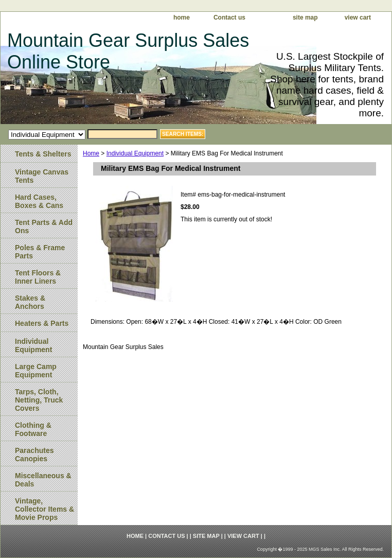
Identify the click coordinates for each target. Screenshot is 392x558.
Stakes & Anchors (30, 302)
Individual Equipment (135, 153)
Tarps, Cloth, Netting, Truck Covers (39, 400)
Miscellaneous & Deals (43, 480)
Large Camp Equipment (36, 371)
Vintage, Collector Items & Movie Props (44, 509)
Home (91, 153)
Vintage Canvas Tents (42, 176)
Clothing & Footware (33, 429)
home (182, 18)
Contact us (229, 18)
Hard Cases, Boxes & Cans (39, 201)
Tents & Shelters (43, 154)
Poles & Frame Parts (40, 252)
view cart (358, 18)
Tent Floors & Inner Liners (38, 277)
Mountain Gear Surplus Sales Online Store (128, 51)
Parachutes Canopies (34, 455)
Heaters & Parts (42, 323)
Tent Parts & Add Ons (44, 226)
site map (305, 18)
